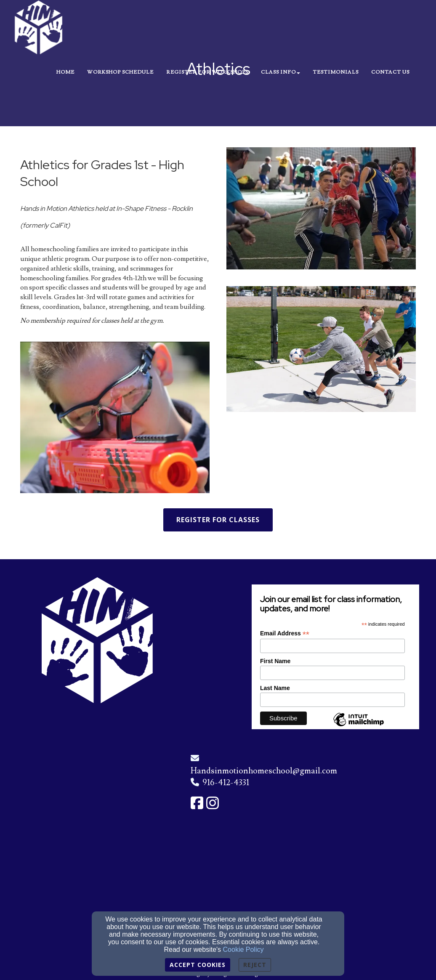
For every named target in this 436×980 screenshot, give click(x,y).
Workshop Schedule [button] (120, 72)
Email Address (285, 633)
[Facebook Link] (197, 804)
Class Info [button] (280, 72)
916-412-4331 (226, 783)
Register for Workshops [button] (207, 72)
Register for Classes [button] (218, 520)
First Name (275, 661)
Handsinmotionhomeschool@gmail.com (264, 771)
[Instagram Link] (213, 804)
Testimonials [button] (336, 72)
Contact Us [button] (390, 72)
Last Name (275, 688)
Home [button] (65, 72)
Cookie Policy (243, 949)
